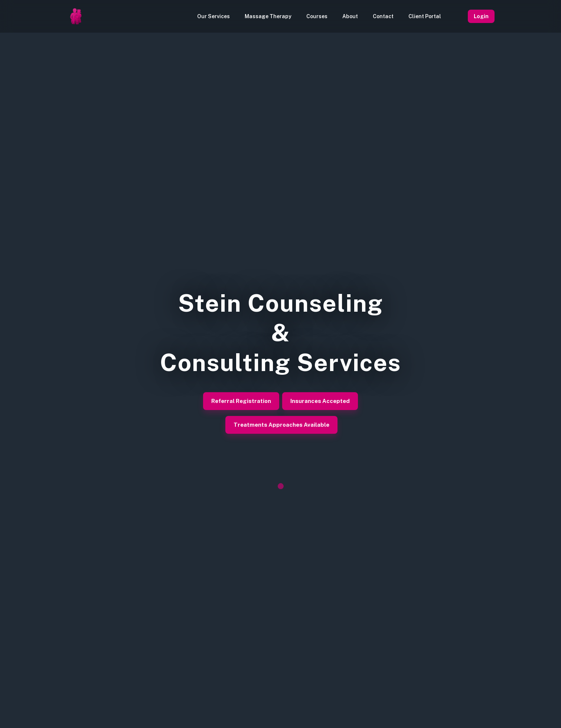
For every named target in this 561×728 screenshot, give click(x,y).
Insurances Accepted (320, 401)
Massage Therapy (268, 16)
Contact (383, 16)
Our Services (213, 16)
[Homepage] (76, 16)
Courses (317, 16)
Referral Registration (241, 401)
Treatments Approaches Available (281, 425)
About (350, 16)
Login (481, 16)
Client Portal (425, 16)
